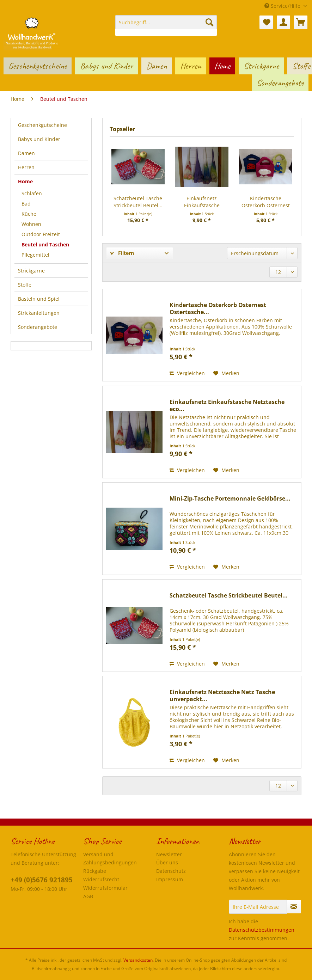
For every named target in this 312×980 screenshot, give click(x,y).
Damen (26, 153)
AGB (88, 896)
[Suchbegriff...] (166, 22)
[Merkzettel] (266, 22)
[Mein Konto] (283, 22)
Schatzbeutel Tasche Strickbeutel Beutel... (138, 202)
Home (25, 181)
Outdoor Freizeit (41, 234)
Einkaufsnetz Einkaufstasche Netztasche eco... (202, 202)
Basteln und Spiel (39, 299)
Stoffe (25, 285)
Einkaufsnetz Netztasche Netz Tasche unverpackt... (222, 696)
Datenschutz (171, 871)
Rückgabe (95, 871)
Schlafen (32, 193)
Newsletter (169, 854)
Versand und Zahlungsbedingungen (110, 859)
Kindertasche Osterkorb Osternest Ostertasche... (266, 202)
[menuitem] (166, 26)
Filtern (122, 253)
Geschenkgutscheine (42, 125)
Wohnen (31, 224)
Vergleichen (187, 373)
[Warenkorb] (301, 22)
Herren (26, 167)
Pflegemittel (35, 255)
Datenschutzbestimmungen (262, 930)
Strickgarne (31, 271)
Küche (29, 214)
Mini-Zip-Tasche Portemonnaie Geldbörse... (230, 499)
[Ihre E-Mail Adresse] (258, 907)
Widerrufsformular (105, 888)
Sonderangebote (38, 327)
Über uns (167, 862)
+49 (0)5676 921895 (42, 880)
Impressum (170, 879)
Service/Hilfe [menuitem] (283, 6)
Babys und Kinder (39, 139)
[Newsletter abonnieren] (294, 907)
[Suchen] (209, 22)
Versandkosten (138, 960)
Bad (26, 204)
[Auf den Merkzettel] (226, 373)
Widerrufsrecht (101, 879)
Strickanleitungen (39, 313)
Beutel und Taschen (45, 244)
